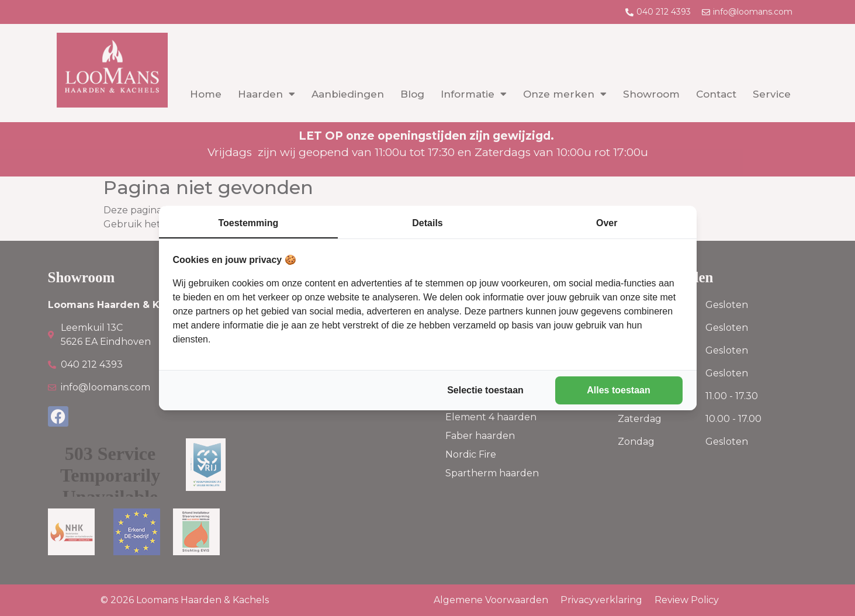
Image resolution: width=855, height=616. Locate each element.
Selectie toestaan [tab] (485, 390)
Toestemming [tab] (248, 223)
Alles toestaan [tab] (618, 390)
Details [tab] (427, 223)
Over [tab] (607, 223)
